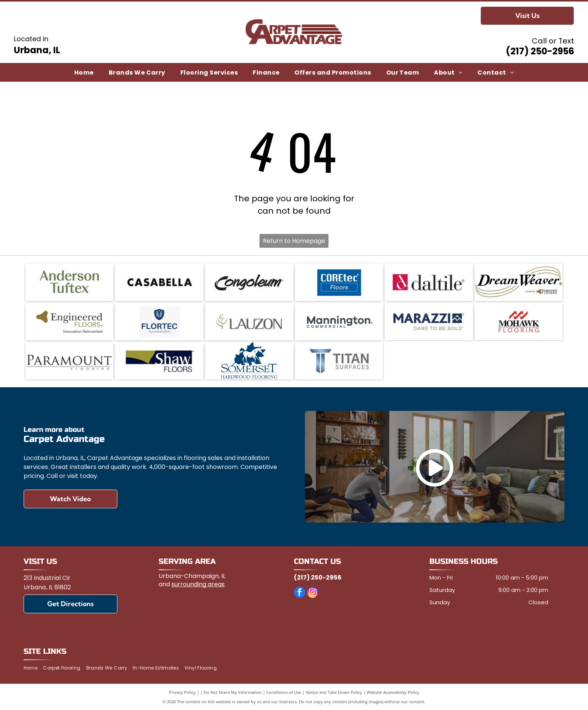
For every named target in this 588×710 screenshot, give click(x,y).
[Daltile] (429, 282)
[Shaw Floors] (159, 361)
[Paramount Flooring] (70, 361)
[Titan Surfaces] (339, 361)
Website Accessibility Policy (393, 692)
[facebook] (300, 593)
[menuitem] (84, 72)
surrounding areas (198, 584)
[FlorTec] (159, 322)
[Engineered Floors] (70, 322)
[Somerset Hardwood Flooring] (249, 361)
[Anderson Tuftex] (70, 282)
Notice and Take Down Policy (334, 692)
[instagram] (313, 593)
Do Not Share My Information (233, 692)
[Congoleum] (249, 282)
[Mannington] (339, 322)
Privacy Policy (182, 692)
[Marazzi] (429, 322)
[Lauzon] (249, 322)
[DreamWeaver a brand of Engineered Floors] (519, 282)
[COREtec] (339, 282)
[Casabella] (159, 282)
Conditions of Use (284, 692)
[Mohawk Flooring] (519, 322)
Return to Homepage (294, 241)
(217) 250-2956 (540, 51)
